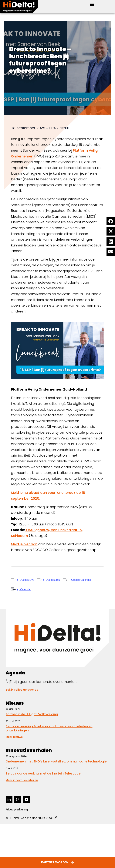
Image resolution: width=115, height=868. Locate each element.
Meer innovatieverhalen (22, 780)
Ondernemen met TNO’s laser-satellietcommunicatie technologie (56, 761)
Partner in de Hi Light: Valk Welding (32, 714)
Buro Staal (46, 818)
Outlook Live (27, 580)
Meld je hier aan (24, 544)
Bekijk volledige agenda (22, 690)
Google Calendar (81, 580)
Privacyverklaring (17, 809)
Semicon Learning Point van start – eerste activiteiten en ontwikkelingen (49, 728)
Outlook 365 (52, 580)
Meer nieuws (14, 737)
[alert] (57, 682)
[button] (92, 4)
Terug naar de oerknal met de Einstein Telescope (43, 773)
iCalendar (25, 589)
